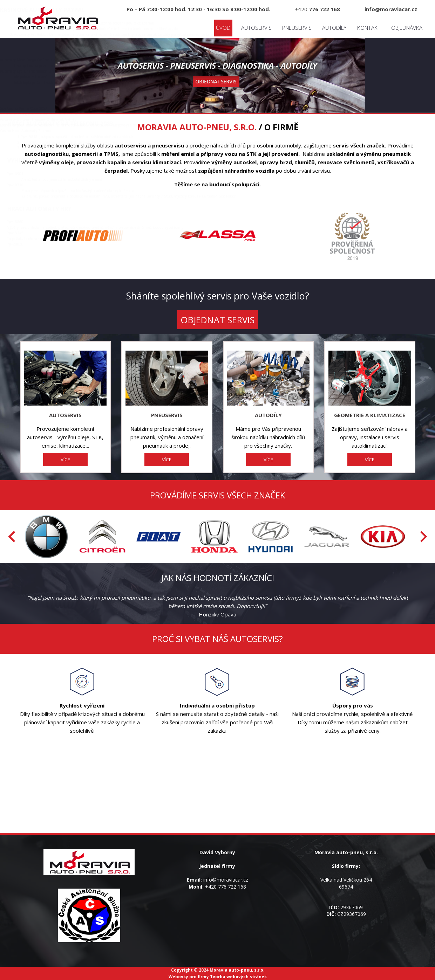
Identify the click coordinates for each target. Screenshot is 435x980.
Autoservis (256, 28)
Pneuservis (297, 28)
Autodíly (334, 28)
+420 (317, 9)
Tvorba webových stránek (238, 976)
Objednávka (407, 28)
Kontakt (369, 28)
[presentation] (12, 537)
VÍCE (65, 460)
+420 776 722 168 (226, 887)
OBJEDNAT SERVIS (217, 320)
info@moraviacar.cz (226, 880)
